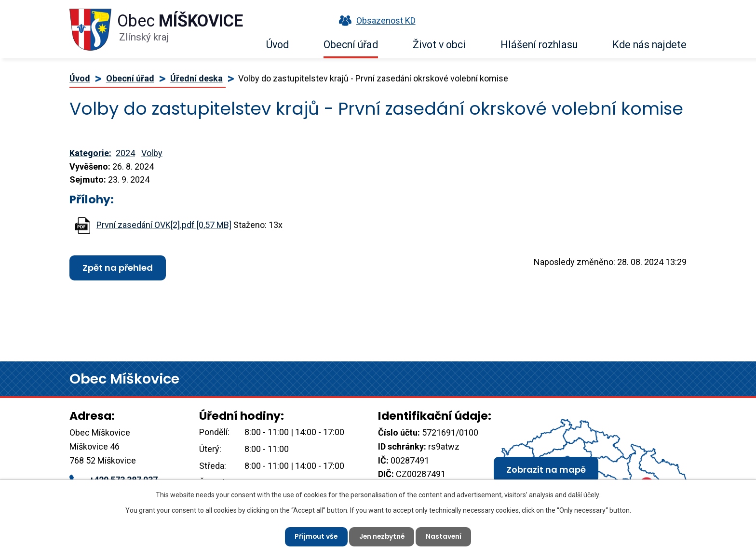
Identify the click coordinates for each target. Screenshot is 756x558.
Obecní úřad (351, 45)
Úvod (277, 45)
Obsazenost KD (375, 20)
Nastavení (445, 536)
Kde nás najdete (649, 45)
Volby (152, 153)
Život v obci (439, 45)
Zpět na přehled (118, 268)
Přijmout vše (315, 536)
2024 (125, 153)
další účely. (584, 494)
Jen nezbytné (382, 536)
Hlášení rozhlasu (539, 45)
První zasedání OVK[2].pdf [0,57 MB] (164, 224)
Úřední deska (196, 78)
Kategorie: (90, 153)
